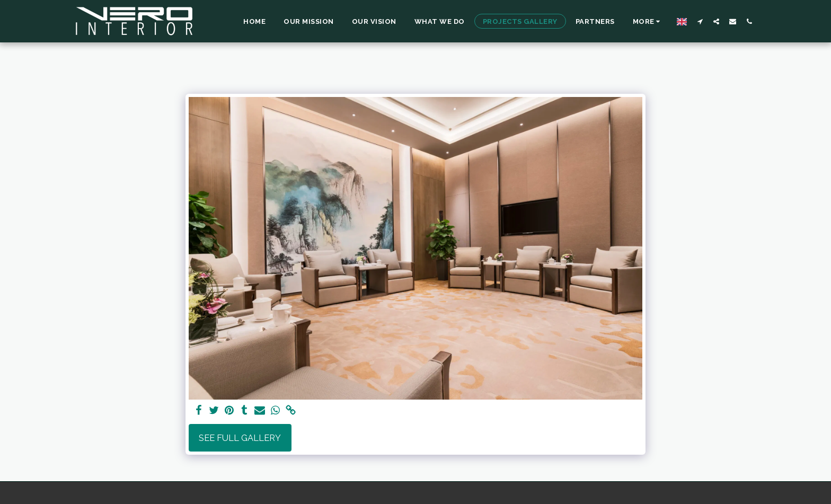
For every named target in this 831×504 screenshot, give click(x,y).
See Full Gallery (240, 438)
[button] (700, 21)
